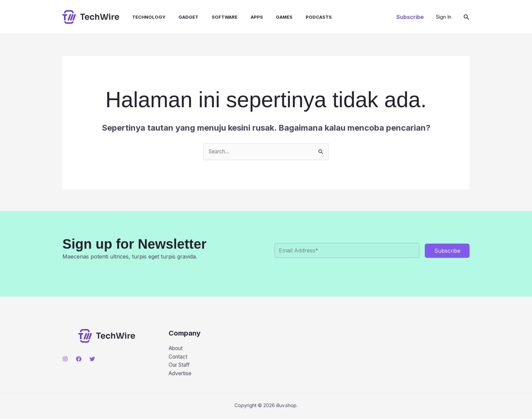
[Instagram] (65, 359)
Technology (143, 17)
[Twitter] (92, 359)
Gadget (181, 17)
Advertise (181, 375)
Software (214, 17)
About (177, 349)
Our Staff (180, 366)
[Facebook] (79, 359)
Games (270, 17)
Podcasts (302, 17)
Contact (179, 358)
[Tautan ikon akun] (444, 17)
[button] (410, 17)
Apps (244, 17)
